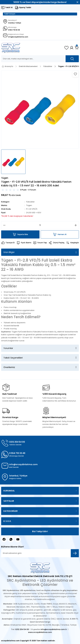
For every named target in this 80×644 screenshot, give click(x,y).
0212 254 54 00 (22, 629)
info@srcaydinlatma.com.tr (54, 629)
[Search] (40, 59)
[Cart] (77, 48)
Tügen (29, 205)
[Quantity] (40, 225)
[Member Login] (72, 48)
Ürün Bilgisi (9, 252)
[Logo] (11, 48)
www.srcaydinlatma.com (40, 632)
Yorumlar (8, 348)
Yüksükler (30, 202)
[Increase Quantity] (77, 225)
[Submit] (75, 553)
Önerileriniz (9, 367)
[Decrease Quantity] (3, 225)
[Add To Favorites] (75, 74)
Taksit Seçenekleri (13, 358)
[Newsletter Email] (40, 553)
